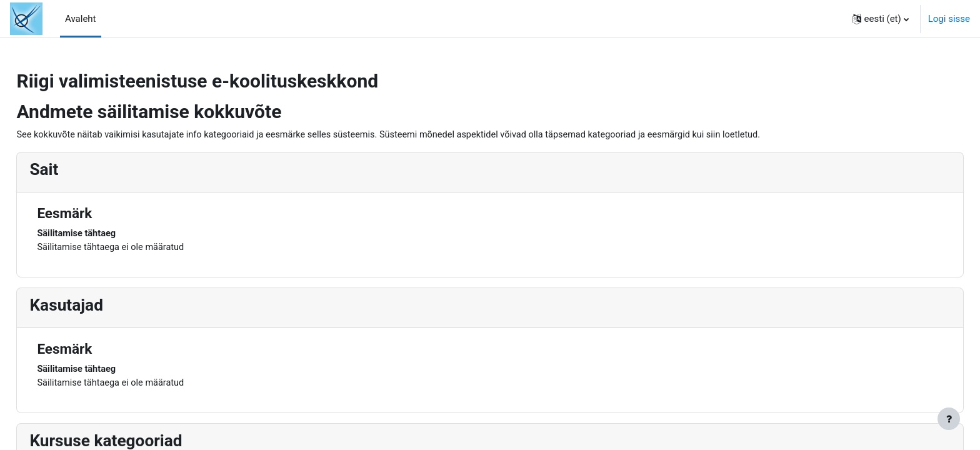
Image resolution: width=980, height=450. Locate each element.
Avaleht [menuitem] (81, 19)
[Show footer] (949, 419)
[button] (881, 19)
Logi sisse (949, 19)
